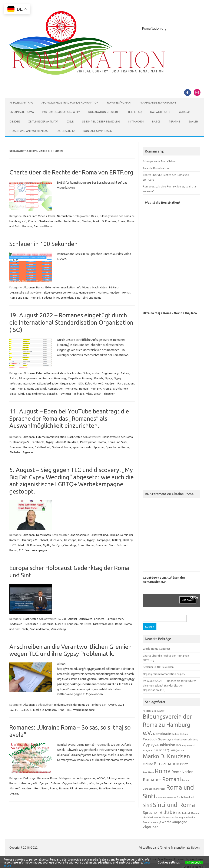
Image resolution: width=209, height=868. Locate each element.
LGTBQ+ (26, 710)
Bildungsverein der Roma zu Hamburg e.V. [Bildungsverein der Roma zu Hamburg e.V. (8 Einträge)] (167, 725)
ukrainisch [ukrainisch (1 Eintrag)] (148, 818)
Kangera (119, 783)
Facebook (38, 442)
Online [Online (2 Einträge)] (148, 764)
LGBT (121, 705)
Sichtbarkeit (121, 389)
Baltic (13, 378)
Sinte (13, 394)
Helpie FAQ (135, 112)
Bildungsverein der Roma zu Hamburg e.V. (70, 292)
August (73, 619)
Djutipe (44, 783)
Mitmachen (136, 122)
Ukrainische (17, 292)
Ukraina (15, 793)
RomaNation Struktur (104, 112)
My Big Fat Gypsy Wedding (59, 545)
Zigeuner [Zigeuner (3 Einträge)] (150, 827)
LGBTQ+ (128, 540)
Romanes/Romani (119, 103)
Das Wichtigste (160, 112)
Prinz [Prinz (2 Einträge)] (184, 764)
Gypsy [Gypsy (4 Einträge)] (149, 745)
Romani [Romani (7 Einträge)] (172, 779)
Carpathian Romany (80, 378)
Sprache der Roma (117, 447)
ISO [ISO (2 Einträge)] (178, 745)
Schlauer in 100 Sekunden (44, 244)
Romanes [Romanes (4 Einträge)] (152, 779)
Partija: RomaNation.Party (61, 112)
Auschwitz (86, 619)
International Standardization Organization (50, 383)
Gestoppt (70, 540)
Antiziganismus (80, 535)
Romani (27, 226)
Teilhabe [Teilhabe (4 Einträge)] (166, 812)
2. (59, 619)
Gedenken (16, 624)
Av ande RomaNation (156, 168)
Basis (94, 216)
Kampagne (103, 540)
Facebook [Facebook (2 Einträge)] (150, 739)
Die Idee (15, 122)
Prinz (81, 545)
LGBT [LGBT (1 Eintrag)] (155, 750)
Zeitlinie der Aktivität (43, 122)
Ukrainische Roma (22, 112)
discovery (56, 540)
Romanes (71, 389)
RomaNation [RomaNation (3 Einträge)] (182, 772)
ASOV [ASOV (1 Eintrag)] (161, 711)
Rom (13, 389)
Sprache (52, 394)
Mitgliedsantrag (21, 103)
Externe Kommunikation (60, 287)
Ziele (70, 122)
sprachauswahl (82, 447)
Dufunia (55, 783)
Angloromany (110, 373)
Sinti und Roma (43, 226)
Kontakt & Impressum (98, 131)
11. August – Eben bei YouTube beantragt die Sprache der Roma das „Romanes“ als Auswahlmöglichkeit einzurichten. (69, 418)
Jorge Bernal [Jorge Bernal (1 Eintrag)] (188, 746)
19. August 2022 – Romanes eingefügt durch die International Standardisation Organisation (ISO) (71, 322)
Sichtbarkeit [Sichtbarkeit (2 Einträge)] (186, 797)
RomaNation (56, 389)
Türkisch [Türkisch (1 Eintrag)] (186, 813)
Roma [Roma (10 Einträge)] (163, 771)
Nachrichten (64, 216)
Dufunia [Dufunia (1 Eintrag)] (184, 734)
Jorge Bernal (104, 783)
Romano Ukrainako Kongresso (78, 788)
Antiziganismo (86, 778)
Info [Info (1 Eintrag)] (157, 746)
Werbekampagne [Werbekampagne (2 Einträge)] (174, 822)
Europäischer (115, 619)
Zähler (193, 122)
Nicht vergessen (103, 624)
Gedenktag (31, 624)
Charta (32, 221)
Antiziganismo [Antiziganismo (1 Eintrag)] (150, 711)
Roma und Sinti (19, 298)
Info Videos (40, 216)
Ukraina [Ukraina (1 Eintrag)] (195, 813)
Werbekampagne (36, 550)
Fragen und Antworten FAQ (29, 131)
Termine (174, 122)
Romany (96, 389)
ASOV (101, 778)
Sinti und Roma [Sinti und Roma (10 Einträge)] (174, 805)
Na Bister (85, 624)
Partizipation (126, 383)
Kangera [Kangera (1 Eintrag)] (147, 750)
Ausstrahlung (100, 535)
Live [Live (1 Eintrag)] (182, 750)
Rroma (107, 389)
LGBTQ (117, 540)
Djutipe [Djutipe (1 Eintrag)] (175, 734)
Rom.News (41, 788)
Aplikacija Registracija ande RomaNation (70, 103)
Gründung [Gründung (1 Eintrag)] (193, 740)
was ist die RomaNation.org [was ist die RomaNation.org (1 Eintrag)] (168, 818)
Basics (156, 122)
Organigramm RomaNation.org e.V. (164, 674)
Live (129, 783)
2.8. (64, 619)
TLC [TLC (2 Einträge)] (178, 813)
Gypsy (118, 378)
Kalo (88, 383)
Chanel (44, 540)
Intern (52, 216)
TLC (21, 550)
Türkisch (114, 287)
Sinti (78, 298)
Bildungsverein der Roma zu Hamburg (42, 378)
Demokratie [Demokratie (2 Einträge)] (162, 734)
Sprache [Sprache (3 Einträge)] (150, 812)
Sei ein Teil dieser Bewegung (101, 122)
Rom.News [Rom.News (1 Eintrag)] (148, 772)
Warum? (184, 112)
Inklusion (15, 383)
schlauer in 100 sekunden (57, 298)
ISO (81, 383)
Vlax (89, 394)
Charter (86, 221)
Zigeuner (109, 394)
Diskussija (29, 778)
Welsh (98, 394)
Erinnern (99, 619)
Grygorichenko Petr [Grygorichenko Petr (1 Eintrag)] (177, 740)
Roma (122, 221)
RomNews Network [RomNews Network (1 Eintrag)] (166, 797)
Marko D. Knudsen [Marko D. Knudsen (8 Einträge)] (166, 756)
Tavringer (65, 394)
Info (91, 783)
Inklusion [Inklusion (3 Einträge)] (167, 745)
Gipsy (108, 378)
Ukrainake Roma (47, 778)
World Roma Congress (157, 649)
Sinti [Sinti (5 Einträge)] (148, 805)
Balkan (125, 373)
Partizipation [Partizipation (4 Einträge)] (167, 764)
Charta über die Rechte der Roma (59, 221)
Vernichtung (58, 629)
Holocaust (47, 624)
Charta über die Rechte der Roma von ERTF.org (71, 172)
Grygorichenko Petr (74, 783)
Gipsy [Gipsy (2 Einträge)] (162, 739)
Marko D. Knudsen (104, 221)
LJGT (13, 545)
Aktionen (29, 287)
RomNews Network (111, 788)
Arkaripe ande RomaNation (160, 161)
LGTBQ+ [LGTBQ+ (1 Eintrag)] (174, 750)
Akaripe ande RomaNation (158, 103)
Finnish (99, 378)
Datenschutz (66, 131)
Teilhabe (79, 394)
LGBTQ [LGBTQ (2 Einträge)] (164, 750)
